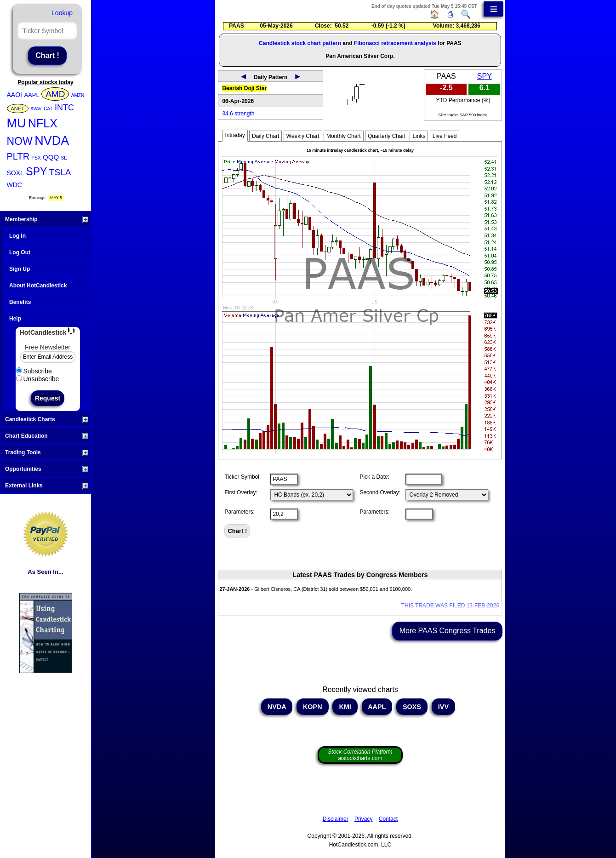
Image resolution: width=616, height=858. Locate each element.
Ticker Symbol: (242, 477)
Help (15, 319)
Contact (388, 819)
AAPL (31, 95)
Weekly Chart (303, 136)
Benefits (20, 302)
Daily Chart (265, 136)
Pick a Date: (374, 477)
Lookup (62, 13)
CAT (48, 109)
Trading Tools (47, 452)
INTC (64, 108)
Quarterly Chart (387, 136)
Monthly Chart (344, 136)
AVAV (36, 109)
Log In (17, 236)
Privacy (363, 819)
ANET (18, 109)
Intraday (235, 135)
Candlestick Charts (47, 419)
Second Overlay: (380, 492)
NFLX (43, 123)
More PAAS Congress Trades (448, 631)
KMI (345, 707)
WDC (14, 185)
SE (64, 158)
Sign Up (20, 269)
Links (419, 136)
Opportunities (47, 469)
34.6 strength (238, 114)
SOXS (412, 707)
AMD (55, 94)
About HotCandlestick (38, 286)
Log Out (20, 252)
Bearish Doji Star (244, 88)
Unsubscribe (38, 379)
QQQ (51, 157)
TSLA (60, 172)
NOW (20, 141)
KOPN (313, 707)
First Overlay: (241, 492)
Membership (47, 219)
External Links (47, 486)
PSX (36, 158)
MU (17, 123)
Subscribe (34, 371)
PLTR (18, 156)
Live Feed (445, 136)
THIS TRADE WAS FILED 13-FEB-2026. (451, 606)
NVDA (52, 141)
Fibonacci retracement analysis (395, 43)
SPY (36, 172)
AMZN (78, 95)
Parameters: (239, 512)
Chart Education (47, 436)
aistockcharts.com (360, 755)
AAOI (14, 95)
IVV (443, 707)
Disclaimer (336, 819)
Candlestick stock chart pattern (300, 43)
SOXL (15, 173)
